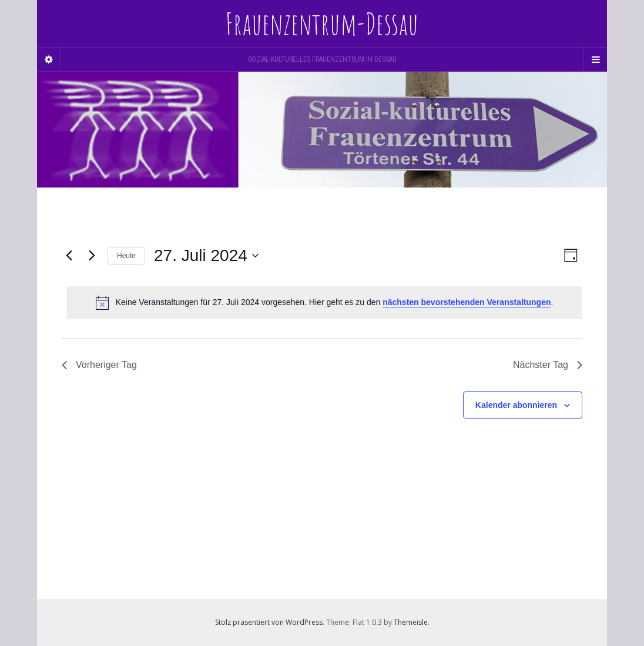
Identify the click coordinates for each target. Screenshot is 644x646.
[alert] (324, 303)
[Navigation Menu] (595, 59)
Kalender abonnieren (516, 405)
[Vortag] (69, 256)
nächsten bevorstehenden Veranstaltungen (467, 302)
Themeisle (411, 622)
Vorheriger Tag (99, 365)
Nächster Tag (548, 365)
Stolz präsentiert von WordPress (269, 622)
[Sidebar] (49, 59)
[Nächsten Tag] (92, 256)
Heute (126, 256)
